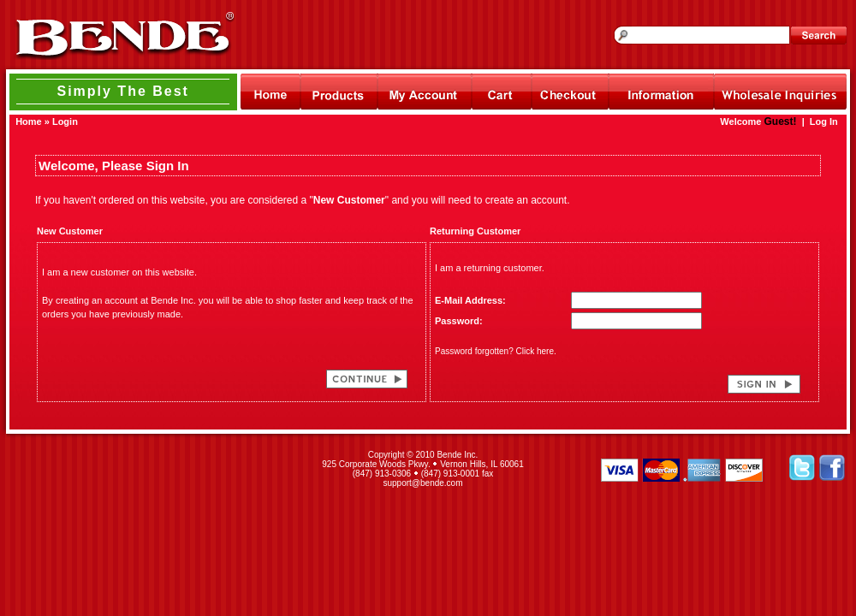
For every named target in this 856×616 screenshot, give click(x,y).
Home (29, 121)
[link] (152, 468)
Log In (824, 121)
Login (65, 121)
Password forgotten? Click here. (496, 351)
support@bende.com (423, 483)
